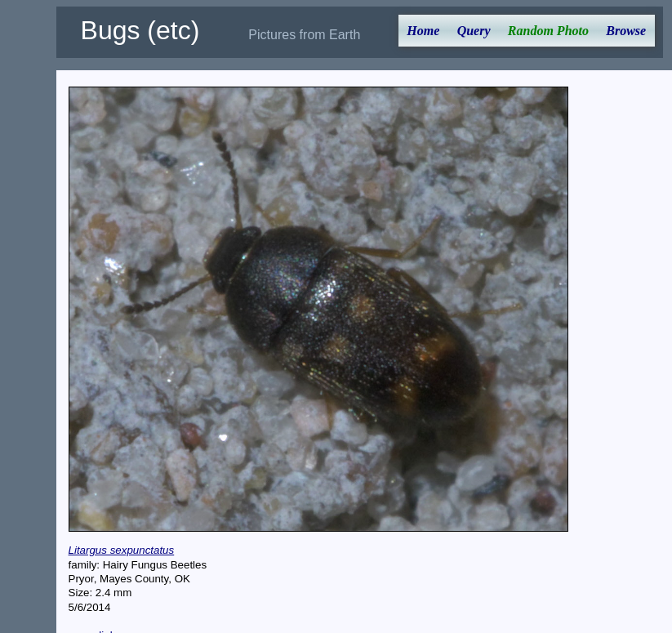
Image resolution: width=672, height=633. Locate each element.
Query (474, 31)
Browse (626, 31)
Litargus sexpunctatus (122, 550)
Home (423, 31)
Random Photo (548, 31)
